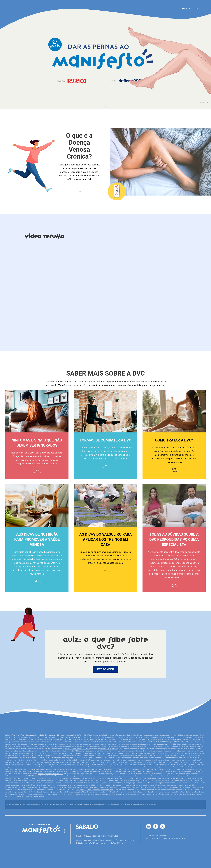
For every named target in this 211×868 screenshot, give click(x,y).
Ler (79, 189)
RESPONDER (106, 669)
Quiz (197, 9)
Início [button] (187, 9)
